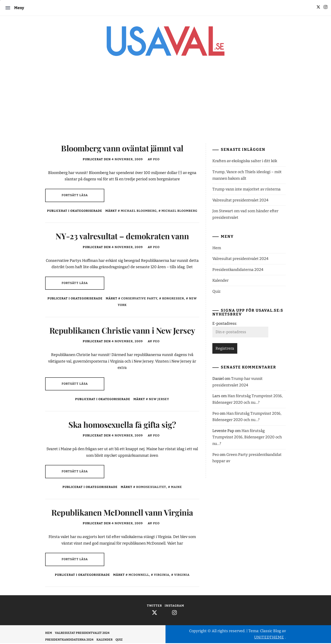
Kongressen (173, 300)
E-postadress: (225, 324)
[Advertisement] (165, 104)
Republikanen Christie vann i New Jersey (122, 331)
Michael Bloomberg (139, 212)
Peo (156, 160)
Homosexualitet (151, 488)
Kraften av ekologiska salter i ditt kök (245, 162)
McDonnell (139, 576)
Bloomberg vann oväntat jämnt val (122, 149)
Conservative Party (139, 300)
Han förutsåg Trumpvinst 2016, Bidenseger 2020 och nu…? (247, 438)
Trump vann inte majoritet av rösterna (246, 190)
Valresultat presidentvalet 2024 (240, 201)
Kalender (220, 281)
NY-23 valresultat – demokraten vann (122, 237)
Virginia (162, 576)
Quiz (216, 292)
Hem (217, 249)
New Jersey (159, 400)
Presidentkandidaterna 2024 (238, 270)
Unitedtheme (269, 638)
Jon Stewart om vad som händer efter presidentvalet (245, 215)
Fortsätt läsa (75, 196)
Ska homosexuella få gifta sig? (122, 425)
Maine (176, 488)
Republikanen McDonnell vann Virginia (122, 513)
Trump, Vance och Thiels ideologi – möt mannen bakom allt (247, 176)
